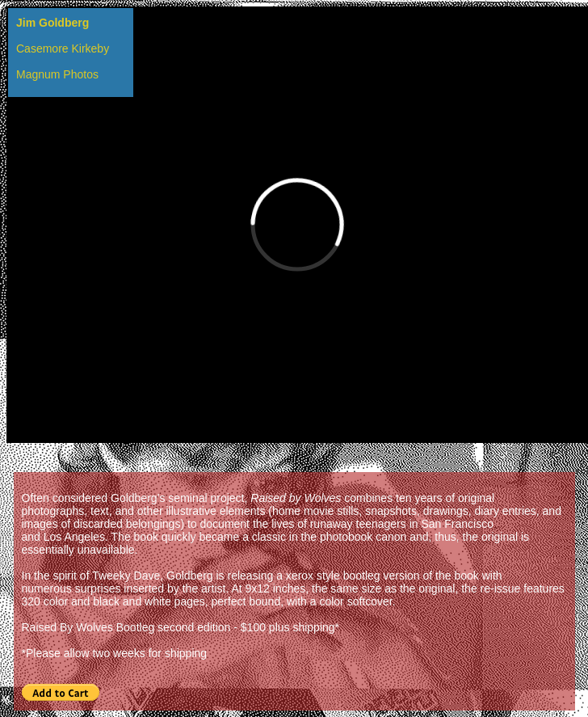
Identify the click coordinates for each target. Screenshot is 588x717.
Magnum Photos (57, 74)
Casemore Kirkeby (63, 49)
